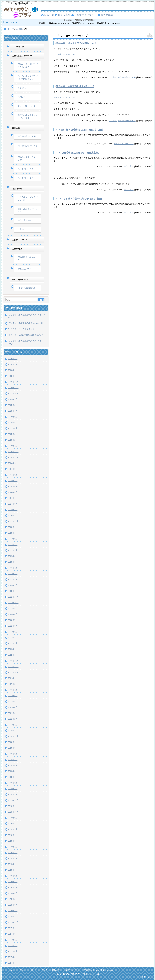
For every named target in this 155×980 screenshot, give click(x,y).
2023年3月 (13, 574)
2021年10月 (13, 672)
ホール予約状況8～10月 (64, 54)
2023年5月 (13, 562)
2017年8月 (13, 940)
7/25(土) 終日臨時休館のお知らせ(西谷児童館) (80, 130)
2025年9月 (13, 399)
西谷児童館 (64, 15)
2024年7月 (13, 481)
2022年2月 (13, 649)
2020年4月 (13, 777)
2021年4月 (13, 707)
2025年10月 (13, 393)
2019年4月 (13, 847)
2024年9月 (13, 469)
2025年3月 (13, 434)
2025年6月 (13, 417)
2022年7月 (13, 620)
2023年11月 (13, 527)
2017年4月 (13, 963)
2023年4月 (13, 568)
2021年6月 (13, 696)
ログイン (146, 977)
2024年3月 (13, 504)
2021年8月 (13, 684)
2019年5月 (13, 841)
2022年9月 (13, 608)
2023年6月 (13, 556)
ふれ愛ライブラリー (86, 15)
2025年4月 (13, 428)
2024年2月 (13, 510)
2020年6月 (13, 765)
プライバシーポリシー (28, 106)
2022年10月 (13, 603)
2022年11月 (13, 597)
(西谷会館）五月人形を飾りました (23, 329)
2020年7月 (13, 760)
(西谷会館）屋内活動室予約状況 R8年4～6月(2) (26, 342)
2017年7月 (13, 946)
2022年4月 (13, 638)
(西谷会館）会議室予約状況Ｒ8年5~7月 (25, 323)
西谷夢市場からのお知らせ (28, 259)
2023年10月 (13, 533)
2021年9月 (13, 678)
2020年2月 (13, 789)
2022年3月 (13, 643)
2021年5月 (13, 701)
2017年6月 (13, 951)
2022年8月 (13, 614)
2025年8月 (13, 405)
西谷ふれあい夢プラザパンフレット (28, 116)
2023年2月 (13, 579)
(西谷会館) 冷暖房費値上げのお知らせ (26, 335)
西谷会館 (49, 15)
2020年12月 (13, 730)
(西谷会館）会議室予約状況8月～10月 (75, 86)
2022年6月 (13, 626)
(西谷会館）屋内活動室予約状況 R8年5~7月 (26, 316)
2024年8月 (13, 475)
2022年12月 (13, 591)
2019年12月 (13, 800)
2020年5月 (13, 771)
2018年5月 (13, 899)
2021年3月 (13, 713)
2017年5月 (13, 957)
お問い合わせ (24, 97)
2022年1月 (13, 655)
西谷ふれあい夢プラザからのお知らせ (28, 66)
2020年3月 (13, 783)
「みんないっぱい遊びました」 (28, 198)
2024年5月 (13, 492)
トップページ (18, 47)
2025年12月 (13, 382)
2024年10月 (13, 463)
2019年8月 (13, 823)
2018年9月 (13, 876)
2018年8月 (13, 882)
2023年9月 (13, 539)
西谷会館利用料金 (26, 169)
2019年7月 (13, 829)
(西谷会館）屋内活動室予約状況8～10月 (76, 43)
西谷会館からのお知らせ (28, 147)
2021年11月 (13, 667)
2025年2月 (13, 440)
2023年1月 (13, 585)
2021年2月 (13, 719)
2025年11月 (13, 388)
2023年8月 (13, 545)
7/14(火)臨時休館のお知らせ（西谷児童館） (78, 153)
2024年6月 (13, 486)
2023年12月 (13, 521)
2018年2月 (13, 911)
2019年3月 (13, 853)
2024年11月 (13, 457)
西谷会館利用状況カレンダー (28, 159)
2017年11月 (13, 922)
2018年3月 (13, 905)
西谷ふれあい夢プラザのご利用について (28, 77)
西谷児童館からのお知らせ (28, 210)
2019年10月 (13, 812)
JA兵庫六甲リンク (26, 269)
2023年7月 (13, 550)
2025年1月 (13, 446)
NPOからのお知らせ (27, 288)
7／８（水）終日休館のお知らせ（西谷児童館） (80, 199)
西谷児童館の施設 (26, 220)
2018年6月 (13, 893)
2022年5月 (13, 632)
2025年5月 (13, 422)
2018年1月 (13, 916)
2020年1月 (13, 794)
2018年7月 (13, 887)
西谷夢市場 (107, 15)
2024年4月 (13, 498)
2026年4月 (13, 359)
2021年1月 (13, 725)
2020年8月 (13, 754)
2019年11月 (13, 806)
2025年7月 (13, 411)
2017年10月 (13, 928)
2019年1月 (13, 858)
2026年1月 (13, 376)
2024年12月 (13, 452)
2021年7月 (13, 690)
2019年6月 (13, 835)
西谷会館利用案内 (26, 178)
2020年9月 (13, 748)
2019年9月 (13, 818)
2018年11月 (13, 864)
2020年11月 (13, 736)
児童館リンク (24, 229)
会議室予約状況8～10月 (64, 97)
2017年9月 (13, 934)
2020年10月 (13, 742)
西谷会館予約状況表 (127, 77)
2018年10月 (13, 870)
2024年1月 (13, 515)
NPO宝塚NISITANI (20, 280)
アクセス (22, 88)
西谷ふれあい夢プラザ (124, 144)
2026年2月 (13, 370)
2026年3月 (13, 364)
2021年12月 (13, 661)
